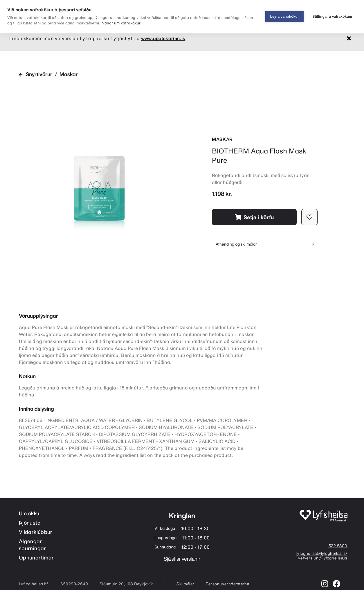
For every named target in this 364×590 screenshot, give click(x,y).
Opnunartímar (36, 558)
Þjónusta (30, 523)
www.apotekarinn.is (163, 38)
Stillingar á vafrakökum (332, 17)
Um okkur (30, 513)
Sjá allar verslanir (182, 559)
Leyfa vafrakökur (285, 17)
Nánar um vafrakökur (121, 23)
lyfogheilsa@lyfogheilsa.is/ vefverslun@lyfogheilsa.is (322, 556)
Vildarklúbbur (36, 532)
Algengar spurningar (33, 545)
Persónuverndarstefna (227, 584)
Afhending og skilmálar (265, 244)
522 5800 (338, 546)
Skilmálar (185, 584)
